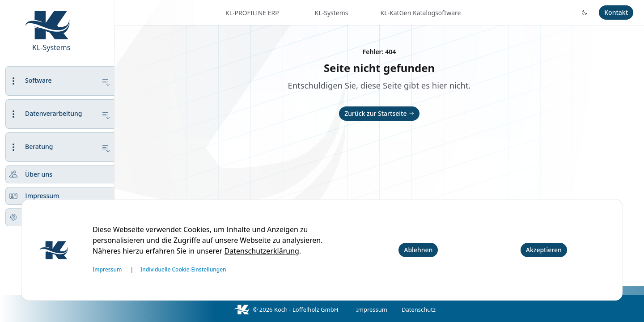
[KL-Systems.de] (61, 10)
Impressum (372, 309)
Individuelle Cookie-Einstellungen (183, 269)
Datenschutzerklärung (262, 251)
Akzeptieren (544, 250)
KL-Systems (51, 47)
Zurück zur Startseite (380, 113)
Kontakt (616, 12)
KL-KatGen (421, 13)
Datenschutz (419, 309)
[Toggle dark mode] (585, 13)
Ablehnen (418, 250)
